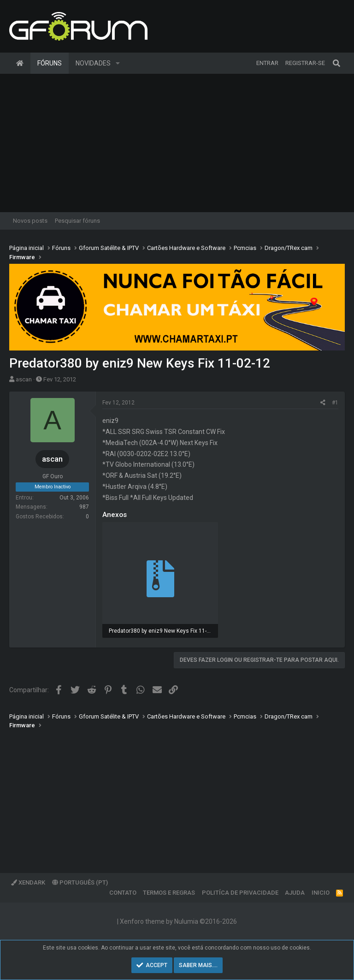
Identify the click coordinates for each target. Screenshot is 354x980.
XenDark (28, 882)
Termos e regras (169, 893)
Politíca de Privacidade (240, 893)
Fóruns (50, 63)
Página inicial (20, 63)
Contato (123, 893)
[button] (118, 63)
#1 (335, 403)
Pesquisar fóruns (77, 221)
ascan (24, 379)
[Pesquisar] (336, 63)
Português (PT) (80, 882)
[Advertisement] (177, 143)
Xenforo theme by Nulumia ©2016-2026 (178, 921)
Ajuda (295, 893)
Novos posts (30, 221)
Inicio (321, 893)
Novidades (93, 63)
